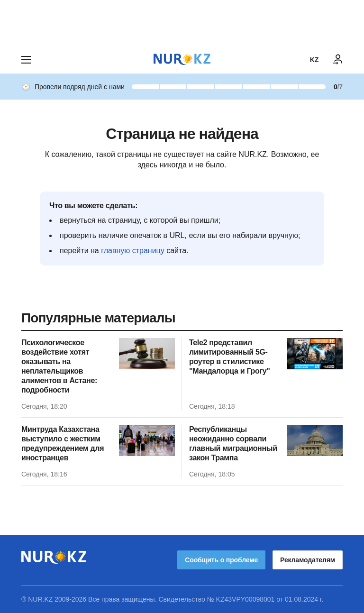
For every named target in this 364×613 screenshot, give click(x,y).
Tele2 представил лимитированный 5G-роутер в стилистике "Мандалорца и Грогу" (230, 357)
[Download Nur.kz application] (182, 23)
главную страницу (133, 251)
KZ (314, 60)
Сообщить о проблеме (221, 560)
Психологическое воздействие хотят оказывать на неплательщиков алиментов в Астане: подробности (59, 366)
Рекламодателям (308, 560)
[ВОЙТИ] (338, 60)
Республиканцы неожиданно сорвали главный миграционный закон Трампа (233, 444)
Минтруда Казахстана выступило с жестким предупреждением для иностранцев (63, 444)
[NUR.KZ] (182, 59)
